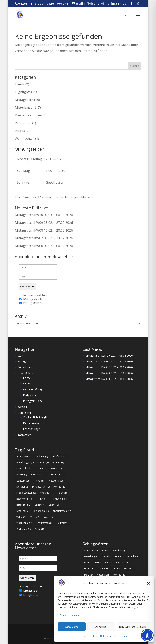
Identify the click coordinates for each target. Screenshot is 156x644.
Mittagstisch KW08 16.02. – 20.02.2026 (44, 230)
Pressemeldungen (28, 115)
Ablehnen (101, 626)
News (27, 378)
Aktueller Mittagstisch (36, 389)
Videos (20, 131)
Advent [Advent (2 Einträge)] (42, 457)
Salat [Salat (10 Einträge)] (54, 505)
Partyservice (25, 367)
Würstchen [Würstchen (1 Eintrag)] (46, 523)
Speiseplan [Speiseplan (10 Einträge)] (41, 511)
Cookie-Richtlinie (89, 636)
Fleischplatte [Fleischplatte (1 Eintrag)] (39, 475)
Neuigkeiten (30, 303)
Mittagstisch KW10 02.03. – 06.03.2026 (44, 215)
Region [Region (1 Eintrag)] (61, 493)
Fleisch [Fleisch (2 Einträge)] (22, 475)
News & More (26, 373)
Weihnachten (25, 138)
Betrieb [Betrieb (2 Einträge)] (43, 462)
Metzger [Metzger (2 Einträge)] (22, 487)
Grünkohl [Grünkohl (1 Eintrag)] (58, 475)
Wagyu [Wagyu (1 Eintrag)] (35, 517)
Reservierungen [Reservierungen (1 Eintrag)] (26, 499)
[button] (148, 583)
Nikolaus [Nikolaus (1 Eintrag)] (46, 493)
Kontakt (22, 407)
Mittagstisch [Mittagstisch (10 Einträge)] (41, 487)
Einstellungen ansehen (134, 626)
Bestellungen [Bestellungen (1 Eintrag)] (25, 462)
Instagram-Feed (33, 401)
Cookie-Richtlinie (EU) (36, 417)
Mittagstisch (24, 100)
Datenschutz (107, 636)
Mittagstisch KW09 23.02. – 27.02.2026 (44, 222)
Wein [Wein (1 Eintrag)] (48, 517)
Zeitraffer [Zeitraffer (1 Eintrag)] (64, 523)
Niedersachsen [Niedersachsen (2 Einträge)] (26, 493)
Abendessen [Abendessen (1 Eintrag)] (25, 457)
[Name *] (38, 267)
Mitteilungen (25, 107)
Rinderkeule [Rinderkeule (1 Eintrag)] (60, 499)
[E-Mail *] (38, 277)
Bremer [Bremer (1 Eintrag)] (58, 462)
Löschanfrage (32, 429)
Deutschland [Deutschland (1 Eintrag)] (25, 468)
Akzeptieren (72, 626)
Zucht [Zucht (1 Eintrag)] (39, 529)
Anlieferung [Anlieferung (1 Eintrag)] (59, 457)
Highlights (23, 92)
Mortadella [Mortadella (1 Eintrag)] (61, 487)
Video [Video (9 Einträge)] (21, 517)
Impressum (122, 636)
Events (20, 84)
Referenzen (23, 123)
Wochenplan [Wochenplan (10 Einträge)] (25, 523)
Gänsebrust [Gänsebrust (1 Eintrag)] (24, 481)
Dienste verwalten (69, 615)
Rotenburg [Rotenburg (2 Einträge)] (24, 505)
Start (20, 355)
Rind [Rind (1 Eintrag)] (44, 499)
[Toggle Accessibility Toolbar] (147, 635)
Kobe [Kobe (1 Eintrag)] (40, 481)
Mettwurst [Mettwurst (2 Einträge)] (56, 481)
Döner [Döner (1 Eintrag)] (42, 468)
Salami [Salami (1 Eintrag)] (40, 505)
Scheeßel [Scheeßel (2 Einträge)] (23, 511)
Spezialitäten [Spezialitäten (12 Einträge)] (62, 511)
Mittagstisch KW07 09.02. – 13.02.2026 (44, 238)
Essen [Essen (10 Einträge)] (56, 468)
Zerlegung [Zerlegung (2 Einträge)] (24, 529)
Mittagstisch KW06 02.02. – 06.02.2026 (44, 246)
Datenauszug (31, 423)
